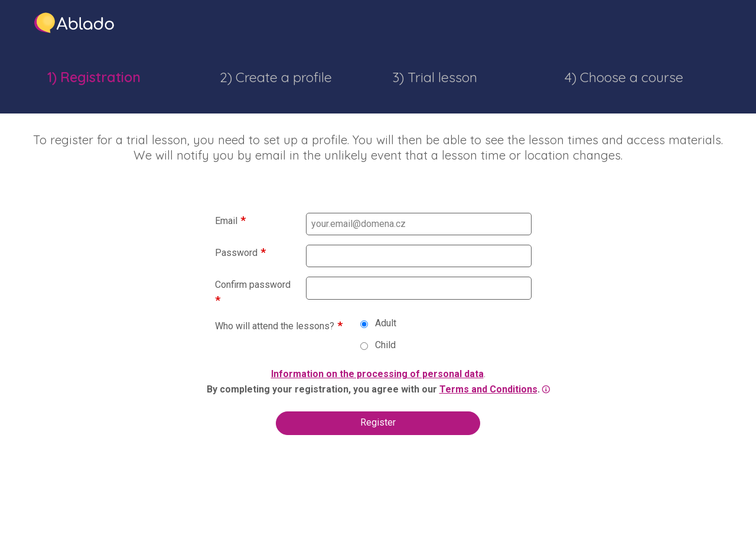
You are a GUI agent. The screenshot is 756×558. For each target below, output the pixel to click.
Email (226, 221)
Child (378, 345)
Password (236, 253)
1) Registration (94, 77)
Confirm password (253, 285)
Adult (378, 323)
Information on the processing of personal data (377, 374)
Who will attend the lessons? (275, 326)
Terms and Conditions (488, 389)
